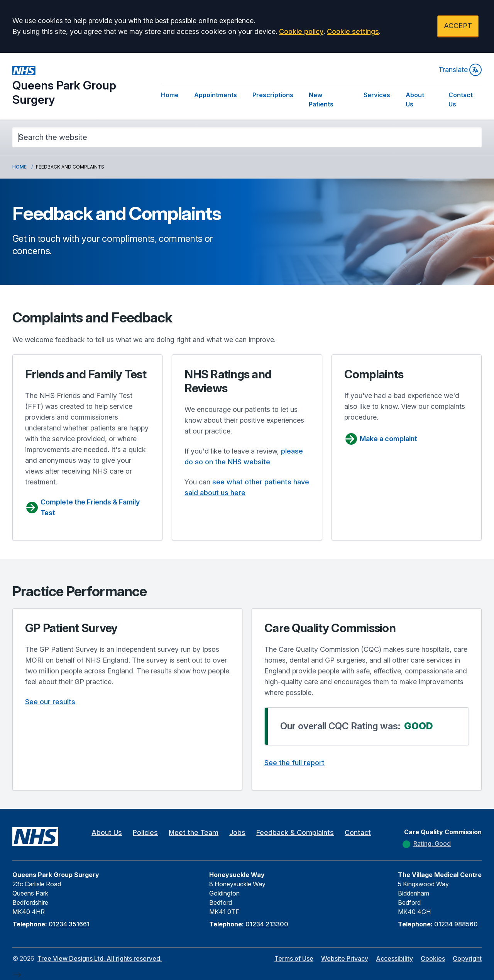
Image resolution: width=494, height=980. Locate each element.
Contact (358, 832)
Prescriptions (273, 95)
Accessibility (394, 958)
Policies (145, 832)
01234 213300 (267, 924)
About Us (415, 100)
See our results (50, 702)
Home (170, 95)
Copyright (467, 958)
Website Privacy (345, 958)
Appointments (216, 95)
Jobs (237, 832)
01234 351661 (69, 924)
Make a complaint (381, 439)
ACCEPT (458, 26)
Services (377, 95)
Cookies (433, 958)
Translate (460, 70)
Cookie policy (301, 31)
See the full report (294, 763)
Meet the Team (194, 832)
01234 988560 (456, 924)
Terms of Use (294, 958)
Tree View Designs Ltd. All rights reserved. (100, 958)
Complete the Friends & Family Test (82, 507)
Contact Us (461, 100)
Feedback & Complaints (295, 832)
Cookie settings (353, 31)
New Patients (321, 100)
